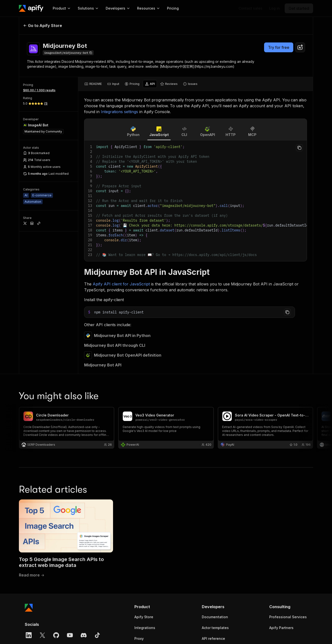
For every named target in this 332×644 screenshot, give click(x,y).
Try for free (279, 47)
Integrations (145, 628)
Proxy (139, 638)
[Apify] (31, 8)
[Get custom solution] (250, 8)
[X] (42, 635)
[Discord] (84, 635)
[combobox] (300, 47)
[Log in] (275, 8)
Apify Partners (281, 628)
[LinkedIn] (29, 635)
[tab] (93, 84)
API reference (213, 638)
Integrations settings (119, 112)
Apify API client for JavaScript (121, 284)
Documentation (215, 617)
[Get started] (299, 8)
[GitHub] (56, 635)
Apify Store (144, 617)
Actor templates (215, 628)
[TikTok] (97, 635)
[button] (153, 607)
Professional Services (288, 617)
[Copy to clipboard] (299, 148)
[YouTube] (70, 635)
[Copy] (68, 53)
